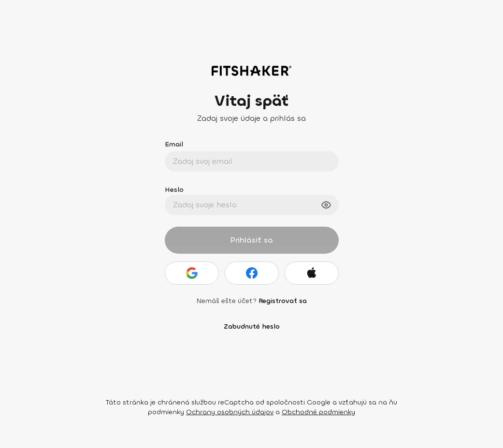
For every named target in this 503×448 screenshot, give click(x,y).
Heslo (174, 190)
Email (174, 144)
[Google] (192, 273)
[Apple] (312, 273)
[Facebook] (252, 273)
